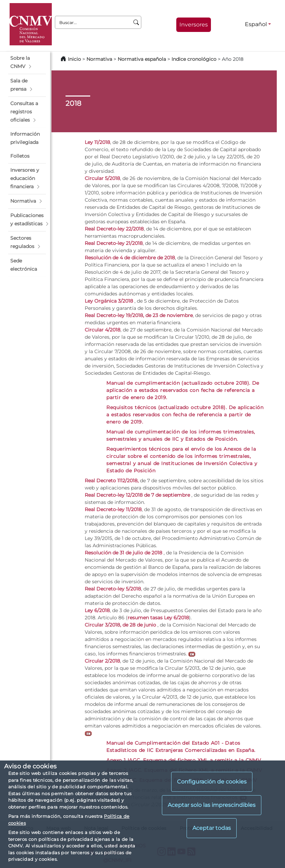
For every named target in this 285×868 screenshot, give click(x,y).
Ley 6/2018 (97, 610)
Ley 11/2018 (97, 142)
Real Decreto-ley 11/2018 (113, 509)
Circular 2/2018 (102, 661)
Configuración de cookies (212, 782)
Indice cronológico (194, 59)
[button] (27, 63)
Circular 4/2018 (103, 330)
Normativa (99, 59)
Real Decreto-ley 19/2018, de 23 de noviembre (139, 315)
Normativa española (142, 59)
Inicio (74, 59)
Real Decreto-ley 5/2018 (113, 589)
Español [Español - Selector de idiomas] (256, 24)
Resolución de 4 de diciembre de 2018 (130, 258)
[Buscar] (136, 22)
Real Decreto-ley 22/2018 (114, 229)
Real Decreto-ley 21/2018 (114, 243)
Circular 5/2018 (102, 178)
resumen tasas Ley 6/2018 (158, 618)
